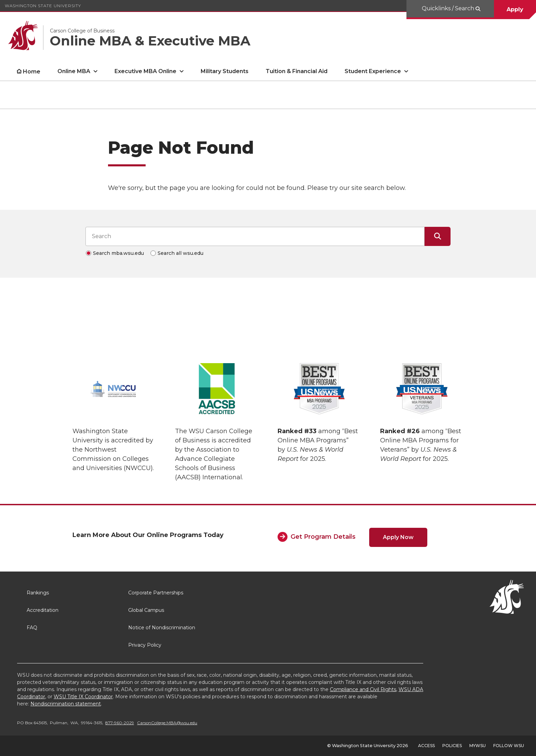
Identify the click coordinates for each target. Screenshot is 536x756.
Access (426, 746)
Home (32, 72)
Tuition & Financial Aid (297, 71)
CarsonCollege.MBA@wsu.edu (167, 723)
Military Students (225, 71)
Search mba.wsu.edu (118, 253)
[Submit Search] (438, 236)
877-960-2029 (120, 723)
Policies (452, 746)
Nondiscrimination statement (66, 704)
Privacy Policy (145, 645)
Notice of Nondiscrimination (162, 628)
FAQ (32, 628)
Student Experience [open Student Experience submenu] (373, 71)
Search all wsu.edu (180, 253)
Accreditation (43, 610)
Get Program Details (323, 537)
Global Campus (146, 610)
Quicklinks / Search (449, 8)
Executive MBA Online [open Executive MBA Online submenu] (145, 71)
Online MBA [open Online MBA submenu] (74, 71)
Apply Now (398, 537)
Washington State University (43, 6)
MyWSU (478, 746)
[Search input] (255, 236)
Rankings (38, 593)
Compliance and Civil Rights (363, 689)
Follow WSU (509, 746)
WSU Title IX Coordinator (83, 697)
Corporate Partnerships (156, 593)
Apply (515, 9)
